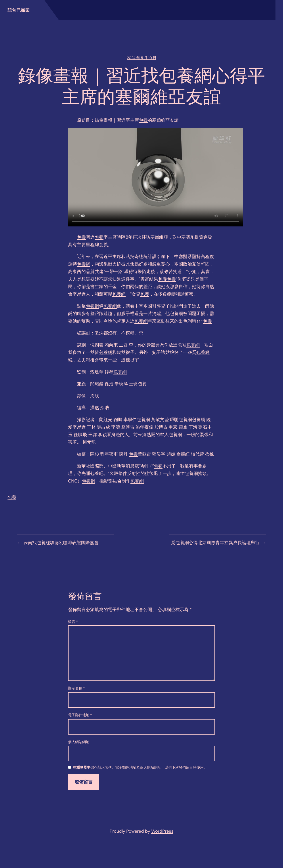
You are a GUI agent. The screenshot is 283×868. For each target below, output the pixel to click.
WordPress (162, 831)
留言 (73, 622)
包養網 (84, 264)
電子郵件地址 (80, 715)
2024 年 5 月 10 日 (142, 58)
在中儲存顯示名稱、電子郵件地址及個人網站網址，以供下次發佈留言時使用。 (140, 768)
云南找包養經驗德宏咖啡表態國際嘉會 (61, 543)
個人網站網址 (79, 742)
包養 (143, 120)
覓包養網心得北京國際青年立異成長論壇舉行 (215, 543)
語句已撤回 (19, 10)
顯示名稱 (76, 688)
